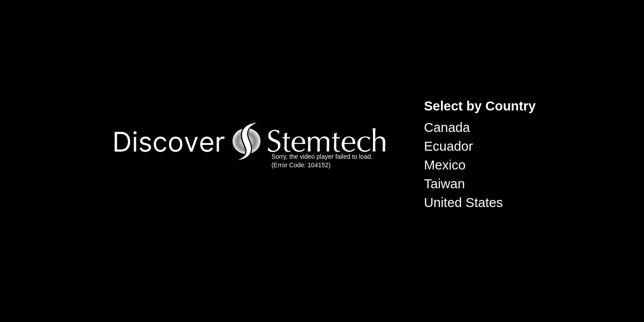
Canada (447, 127)
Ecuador (448, 146)
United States (463, 202)
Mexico (445, 165)
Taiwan (445, 184)
